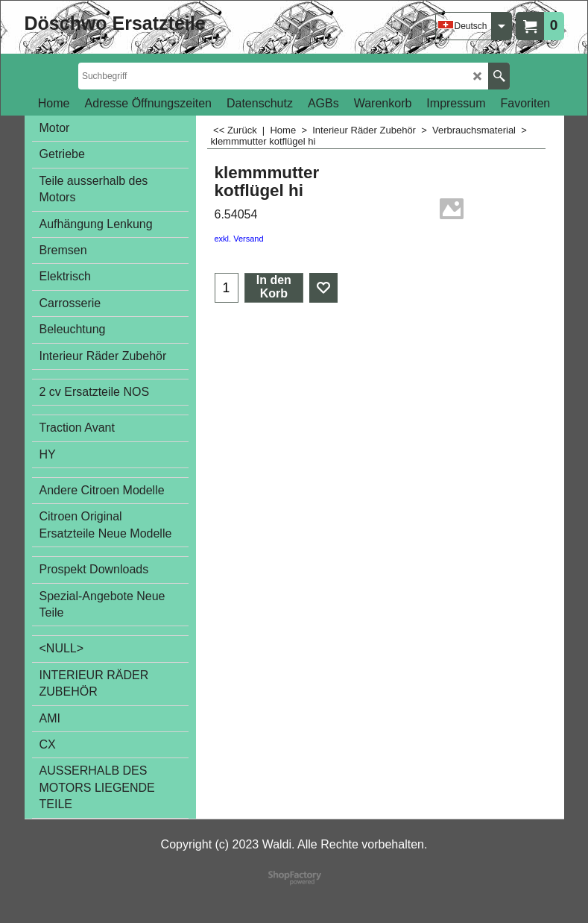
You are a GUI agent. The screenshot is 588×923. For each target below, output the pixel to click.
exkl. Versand (239, 239)
